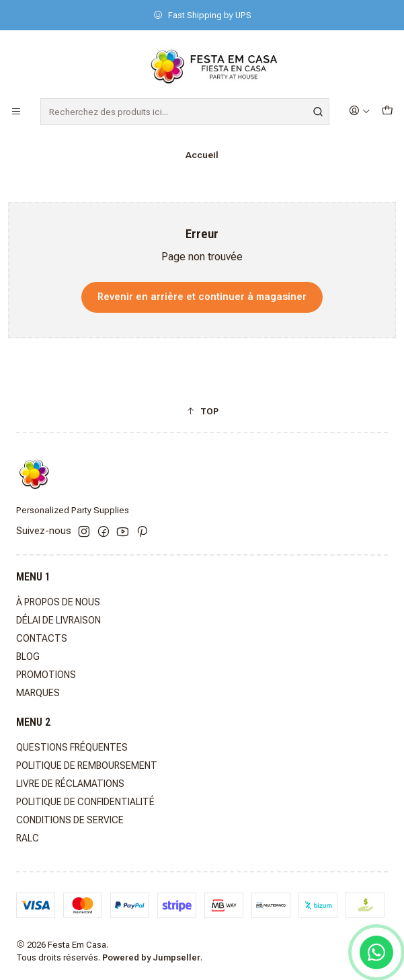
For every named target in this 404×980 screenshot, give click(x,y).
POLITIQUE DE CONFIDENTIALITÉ (85, 802)
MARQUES (38, 693)
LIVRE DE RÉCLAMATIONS (70, 784)
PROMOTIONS (46, 675)
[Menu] (16, 112)
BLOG (28, 656)
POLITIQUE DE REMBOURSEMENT (87, 765)
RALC (28, 838)
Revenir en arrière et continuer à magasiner (202, 297)
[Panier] (387, 111)
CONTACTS (42, 638)
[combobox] (185, 112)
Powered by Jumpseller (151, 957)
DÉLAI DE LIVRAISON (58, 620)
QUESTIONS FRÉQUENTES (72, 747)
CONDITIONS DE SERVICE (70, 820)
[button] (202, 411)
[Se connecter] (360, 111)
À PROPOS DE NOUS (58, 602)
